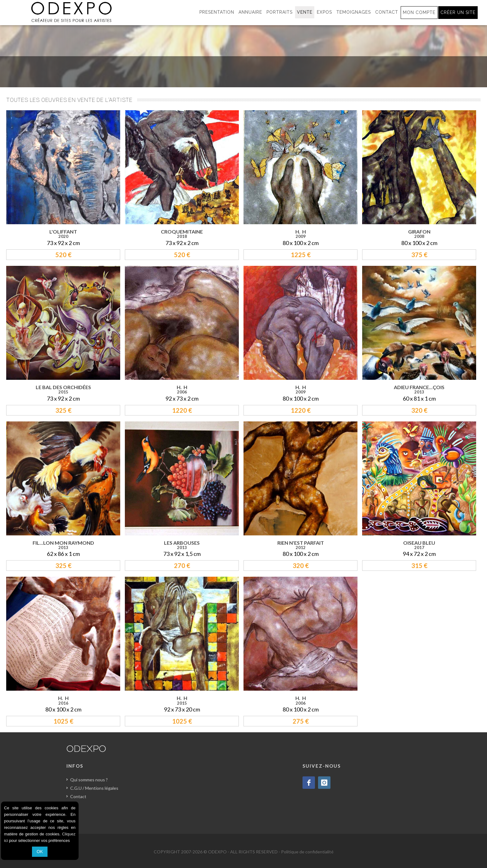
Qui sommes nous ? (89, 780)
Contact (78, 796)
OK (40, 852)
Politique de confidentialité (307, 852)
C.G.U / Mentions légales (94, 788)
